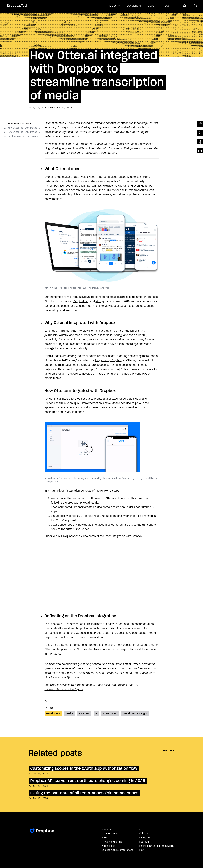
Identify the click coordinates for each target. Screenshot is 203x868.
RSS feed (144, 842)
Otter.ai (49, 123)
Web (98, 301)
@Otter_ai (92, 673)
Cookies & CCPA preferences (118, 850)
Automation (110, 714)
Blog (141, 850)
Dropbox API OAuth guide (83, 503)
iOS (75, 301)
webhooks (73, 516)
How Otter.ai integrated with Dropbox (24, 132)
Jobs (151, 6)
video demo (88, 536)
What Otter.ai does (19, 124)
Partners (84, 714)
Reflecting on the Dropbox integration (24, 136)
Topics (113, 6)
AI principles (108, 846)
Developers (134, 6)
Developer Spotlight (135, 714)
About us (106, 830)
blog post (69, 536)
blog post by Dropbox (108, 361)
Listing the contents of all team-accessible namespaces (84, 793)
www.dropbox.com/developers (64, 689)
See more (168, 751)
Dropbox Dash (109, 834)
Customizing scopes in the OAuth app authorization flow (84, 769)
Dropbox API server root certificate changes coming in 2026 (88, 781)
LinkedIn (144, 834)
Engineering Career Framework (156, 846)
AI (96, 714)
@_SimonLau (110, 673)
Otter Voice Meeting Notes (90, 177)
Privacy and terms (112, 842)
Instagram (145, 838)
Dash (168, 6)
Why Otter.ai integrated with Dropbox (24, 128)
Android (84, 301)
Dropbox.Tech (18, 6)
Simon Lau (64, 144)
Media (69, 714)
